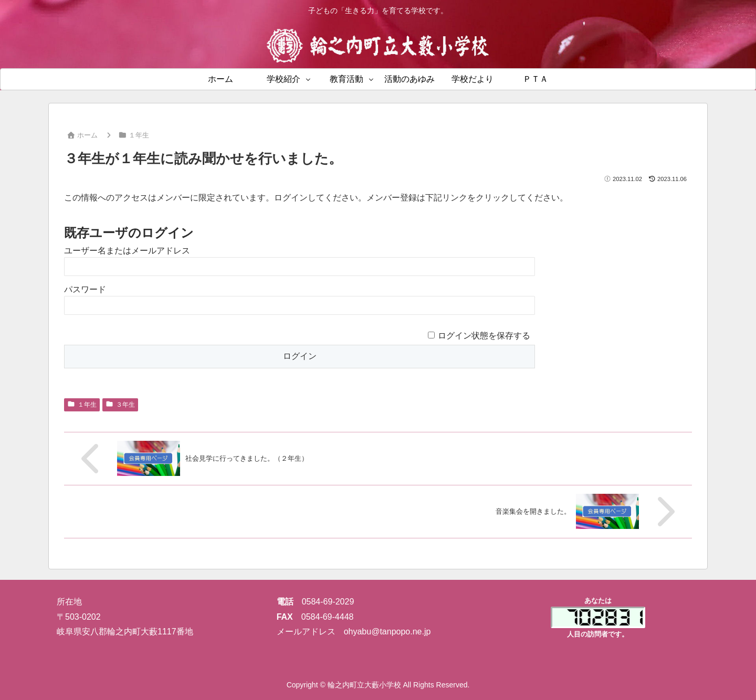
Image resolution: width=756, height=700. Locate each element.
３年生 (120, 405)
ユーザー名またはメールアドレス (127, 251)
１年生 (82, 405)
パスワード (85, 289)
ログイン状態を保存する (484, 336)
